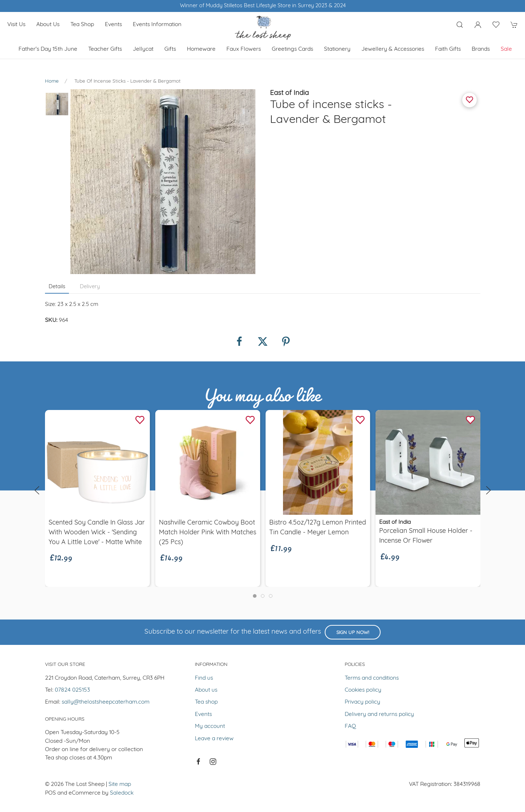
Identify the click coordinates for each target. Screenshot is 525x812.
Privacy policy (362, 702)
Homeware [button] (201, 49)
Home (52, 81)
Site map (120, 784)
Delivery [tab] (90, 287)
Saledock (122, 793)
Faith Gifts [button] (448, 49)
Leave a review (214, 739)
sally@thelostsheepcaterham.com (106, 702)
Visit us (16, 25)
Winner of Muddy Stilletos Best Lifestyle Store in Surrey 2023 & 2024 (262, 6)
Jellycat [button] (143, 49)
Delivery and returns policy (379, 714)
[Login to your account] (478, 25)
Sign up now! (353, 633)
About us (48, 25)
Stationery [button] (337, 49)
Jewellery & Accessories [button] (393, 49)
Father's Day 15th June (48, 49)
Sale (506, 49)
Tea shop (82, 25)
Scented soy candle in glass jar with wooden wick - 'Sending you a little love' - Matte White (97, 533)
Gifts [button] (170, 49)
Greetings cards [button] (292, 49)
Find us (204, 678)
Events (113, 25)
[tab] (255, 596)
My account (210, 726)
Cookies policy (363, 690)
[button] (460, 25)
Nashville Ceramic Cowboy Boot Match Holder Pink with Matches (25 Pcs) (207, 533)
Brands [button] (481, 49)
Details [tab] (57, 287)
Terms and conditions (372, 678)
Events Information (157, 25)
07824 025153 (72, 690)
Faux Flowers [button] (244, 49)
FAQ (350, 726)
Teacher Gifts (105, 49)
